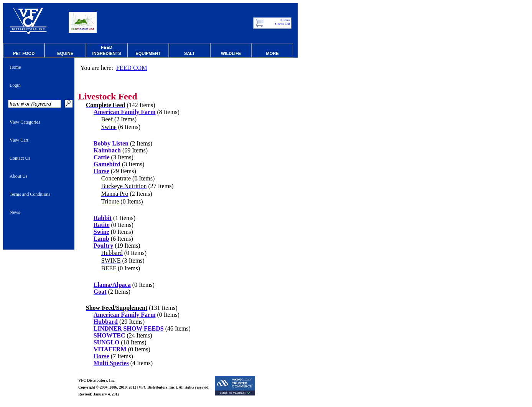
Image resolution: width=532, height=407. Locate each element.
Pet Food (24, 53)
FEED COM (132, 68)
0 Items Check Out (283, 22)
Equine (65, 53)
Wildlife (231, 53)
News (15, 212)
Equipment (148, 53)
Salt (189, 53)
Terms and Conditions (30, 194)
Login (15, 85)
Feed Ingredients (106, 50)
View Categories (25, 122)
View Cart (19, 140)
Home (15, 67)
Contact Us (20, 158)
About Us (18, 176)
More (273, 53)
